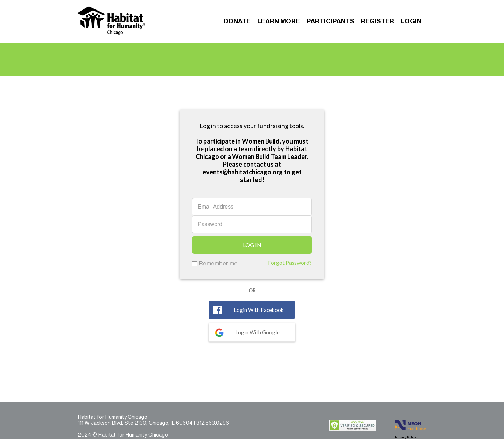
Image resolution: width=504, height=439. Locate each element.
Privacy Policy (406, 437)
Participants (330, 21)
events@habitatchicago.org (243, 172)
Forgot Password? (290, 262)
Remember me (218, 263)
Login (411, 21)
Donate (237, 21)
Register (377, 21)
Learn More (279, 21)
